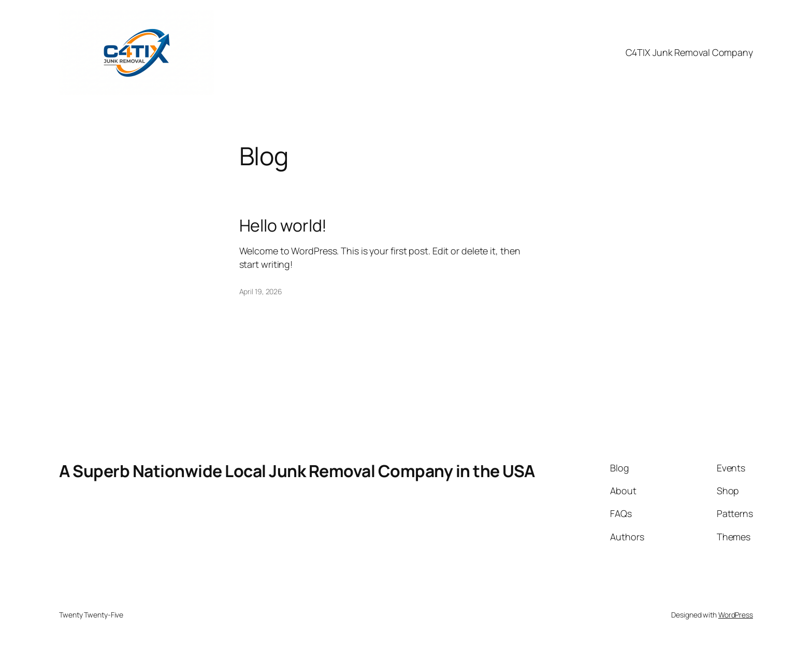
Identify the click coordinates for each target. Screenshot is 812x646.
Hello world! (283, 225)
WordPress (736, 615)
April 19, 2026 (261, 291)
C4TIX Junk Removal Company (689, 52)
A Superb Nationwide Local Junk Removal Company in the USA (297, 471)
